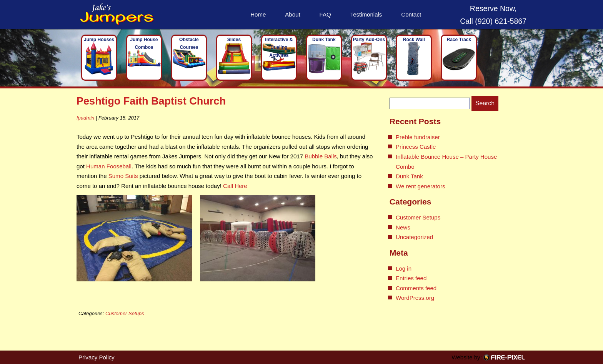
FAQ (325, 14)
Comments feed (416, 288)
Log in (404, 268)
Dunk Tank (409, 176)
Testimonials (366, 14)
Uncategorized (414, 237)
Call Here (235, 186)
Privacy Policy (97, 357)
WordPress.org (415, 298)
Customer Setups (125, 313)
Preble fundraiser (418, 137)
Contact (411, 14)
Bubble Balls (321, 156)
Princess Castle (416, 147)
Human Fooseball (109, 166)
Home (258, 14)
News (403, 227)
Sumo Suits (123, 176)
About (292, 14)
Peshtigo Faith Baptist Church (151, 101)
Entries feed (411, 278)
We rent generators (420, 186)
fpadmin (85, 118)
